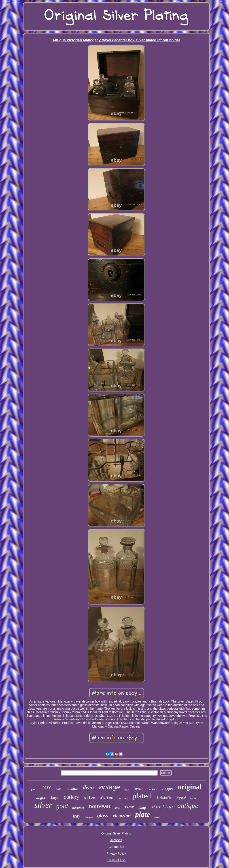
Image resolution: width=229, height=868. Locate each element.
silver (43, 805)
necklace (78, 808)
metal (157, 817)
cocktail (72, 789)
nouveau (100, 806)
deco (88, 787)
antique (188, 806)
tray (77, 816)
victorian (122, 816)
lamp (142, 808)
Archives (116, 840)
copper (168, 788)
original (190, 787)
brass (117, 808)
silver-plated (99, 798)
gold (62, 806)
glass (103, 816)
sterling (162, 807)
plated (142, 796)
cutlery (71, 797)
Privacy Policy (116, 853)
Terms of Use (116, 860)
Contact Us (116, 847)
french (139, 789)
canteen (153, 789)
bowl (127, 790)
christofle (163, 798)
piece (34, 789)
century (123, 798)
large (55, 798)
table (193, 798)
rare (47, 787)
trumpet (89, 817)
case (129, 807)
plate (142, 814)
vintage (109, 787)
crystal (181, 798)
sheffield (41, 798)
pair (58, 789)
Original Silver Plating (116, 833)
